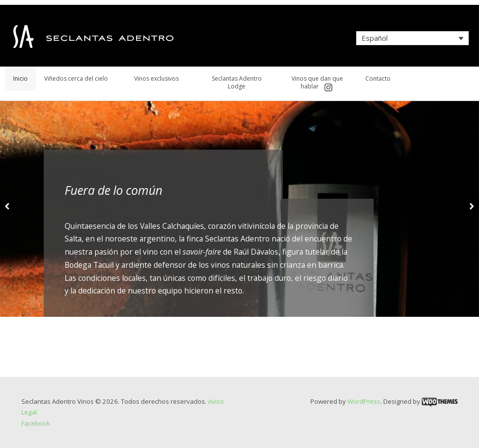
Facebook (36, 423)
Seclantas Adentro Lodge (237, 83)
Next (472, 207)
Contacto (378, 78)
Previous (7, 207)
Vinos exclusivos (156, 78)
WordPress (364, 401)
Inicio (20, 78)
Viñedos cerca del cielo (76, 78)
